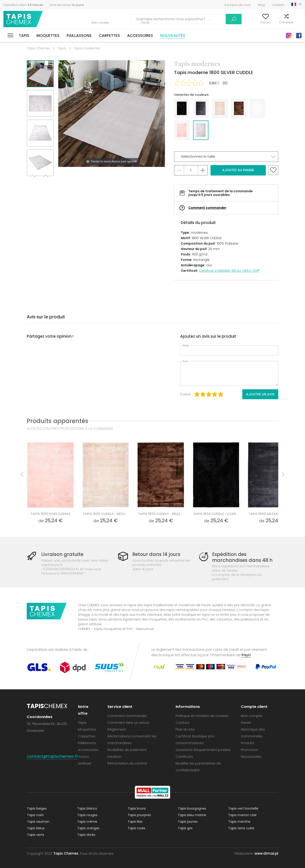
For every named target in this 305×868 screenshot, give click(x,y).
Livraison (114, 756)
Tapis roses (136, 828)
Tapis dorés (86, 834)
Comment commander (207, 208)
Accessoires (140, 36)
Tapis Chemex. (66, 853)
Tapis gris (185, 828)
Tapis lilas (135, 821)
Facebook (299, 36)
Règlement (117, 729)
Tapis (24, 36)
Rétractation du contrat (127, 763)
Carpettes (109, 36)
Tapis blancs (87, 808)
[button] (226, 157)
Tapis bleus (36, 828)
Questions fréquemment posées (203, 749)
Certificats (184, 756)
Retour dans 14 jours (156, 554)
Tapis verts (35, 834)
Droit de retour (67, 5)
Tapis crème (87, 821)
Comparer (277, 22)
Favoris (257, 22)
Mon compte (234, 22)
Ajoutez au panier (238, 170)
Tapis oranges (88, 828)
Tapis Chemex (23, 19)
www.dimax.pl (266, 853)
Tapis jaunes (188, 821)
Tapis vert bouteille (243, 808)
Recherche (207, 19)
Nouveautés (173, 36)
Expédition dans (23, 5)
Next (35, 182)
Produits (248, 743)
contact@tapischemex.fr (52, 756)
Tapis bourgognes (192, 808)
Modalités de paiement (127, 749)
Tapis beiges (37, 808)
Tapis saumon (38, 821)
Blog (261, 5)
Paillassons (79, 36)
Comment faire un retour (128, 722)
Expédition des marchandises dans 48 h (242, 557)
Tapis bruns (136, 808)
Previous (45, 182)
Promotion (249, 749)
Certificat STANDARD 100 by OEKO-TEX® (229, 271)
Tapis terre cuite (241, 828)
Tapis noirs (35, 815)
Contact (278, 5)
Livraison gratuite (63, 554)
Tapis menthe (239, 821)
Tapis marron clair (242, 815)
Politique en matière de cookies (202, 715)
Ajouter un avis (260, 394)
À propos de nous (237, 5)
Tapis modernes (87, 48)
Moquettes (48, 36)
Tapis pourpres (139, 815)
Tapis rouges (87, 815)
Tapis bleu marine (192, 815)
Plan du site (185, 729)
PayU (246, 655)
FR (300, 4)
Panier (297, 22)
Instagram (289, 36)
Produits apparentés (58, 421)
